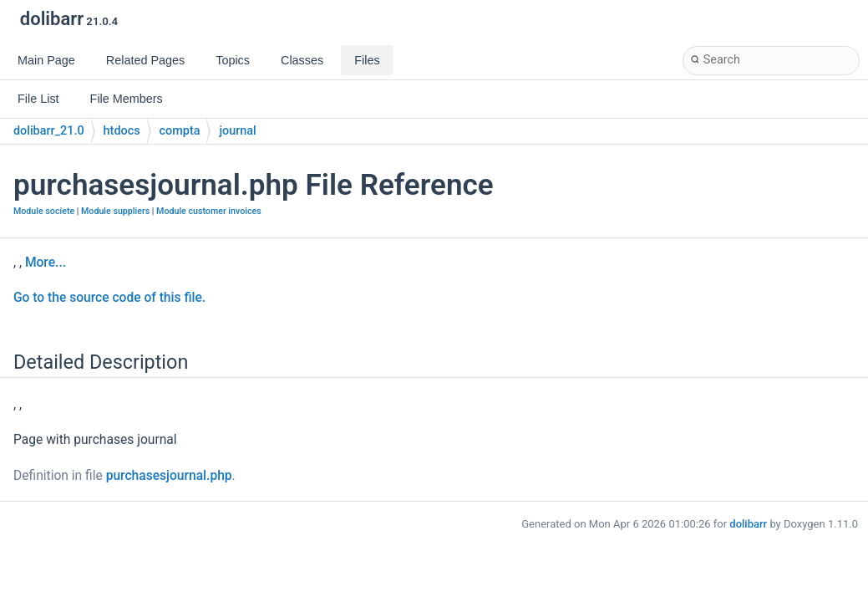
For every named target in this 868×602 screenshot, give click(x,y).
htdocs (122, 131)
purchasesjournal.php (169, 476)
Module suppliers (115, 211)
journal (237, 131)
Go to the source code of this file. (109, 298)
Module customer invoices (209, 211)
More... (46, 263)
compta (180, 131)
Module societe (44, 211)
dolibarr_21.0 (49, 131)
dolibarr (748, 524)
